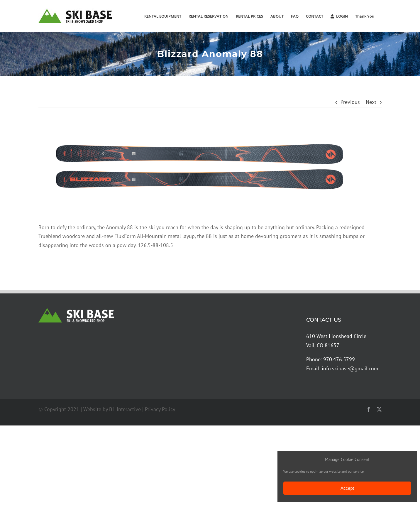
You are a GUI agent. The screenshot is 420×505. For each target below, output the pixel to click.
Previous (350, 102)
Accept (347, 488)
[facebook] (369, 409)
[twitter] (379, 409)
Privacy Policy (160, 409)
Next (371, 102)
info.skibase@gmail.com (350, 368)
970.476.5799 (339, 359)
